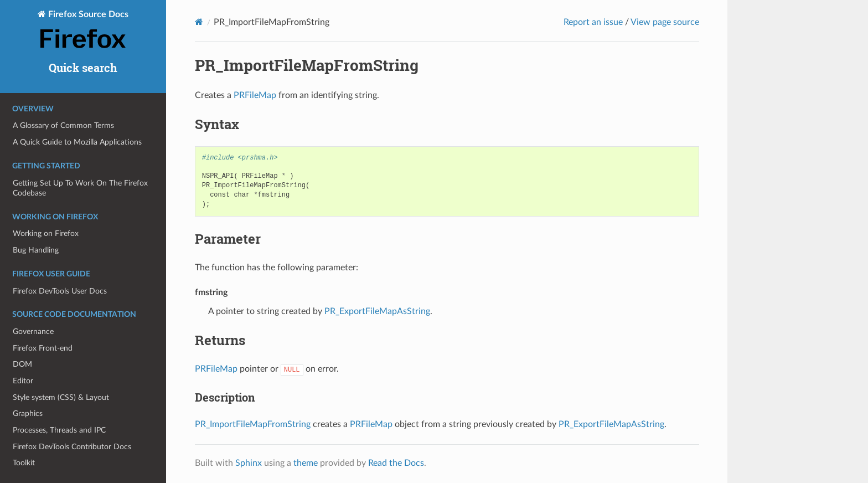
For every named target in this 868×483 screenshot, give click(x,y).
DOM (22, 364)
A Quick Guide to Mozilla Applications (77, 142)
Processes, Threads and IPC (59, 430)
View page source (665, 22)
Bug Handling (36, 250)
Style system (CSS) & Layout (61, 397)
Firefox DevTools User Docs (60, 291)
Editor (23, 381)
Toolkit (24, 463)
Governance (33, 332)
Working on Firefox (46, 233)
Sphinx (249, 463)
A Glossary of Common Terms (63, 125)
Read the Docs (396, 463)
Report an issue (593, 22)
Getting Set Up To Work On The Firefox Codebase (80, 188)
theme (306, 463)
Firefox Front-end (43, 348)
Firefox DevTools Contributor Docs (72, 447)
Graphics (28, 413)
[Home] (199, 22)
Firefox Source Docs (83, 30)
